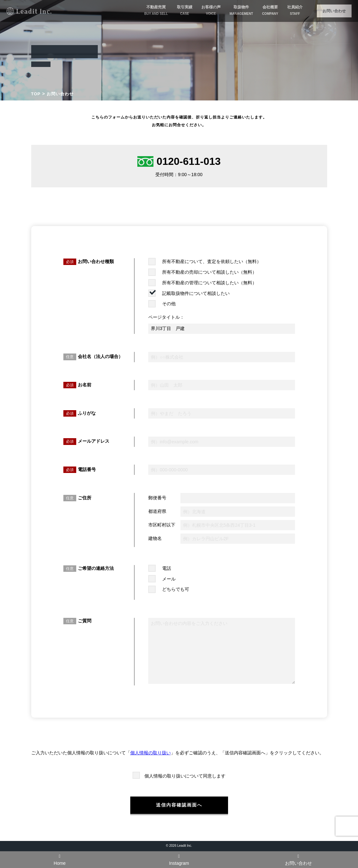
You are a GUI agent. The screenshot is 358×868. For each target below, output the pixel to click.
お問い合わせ (334, 11)
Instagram (179, 860)
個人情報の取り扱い (151, 753)
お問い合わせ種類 (96, 261)
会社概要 (270, 10)
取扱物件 (241, 10)
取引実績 (185, 10)
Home (60, 860)
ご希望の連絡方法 (96, 568)
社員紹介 (295, 10)
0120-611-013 (179, 161)
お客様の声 (211, 10)
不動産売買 (156, 10)
